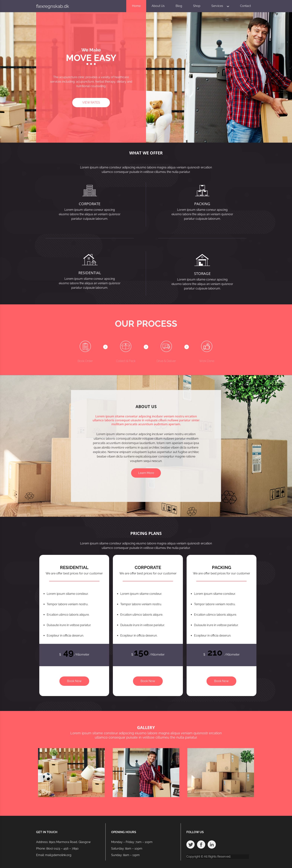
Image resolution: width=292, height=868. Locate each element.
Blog (179, 6)
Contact (245, 6)
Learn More (146, 473)
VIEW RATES (91, 102)
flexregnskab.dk (53, 6)
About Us (158, 6)
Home (136, 6)
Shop (197, 6)
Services (217, 6)
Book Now (74, 681)
